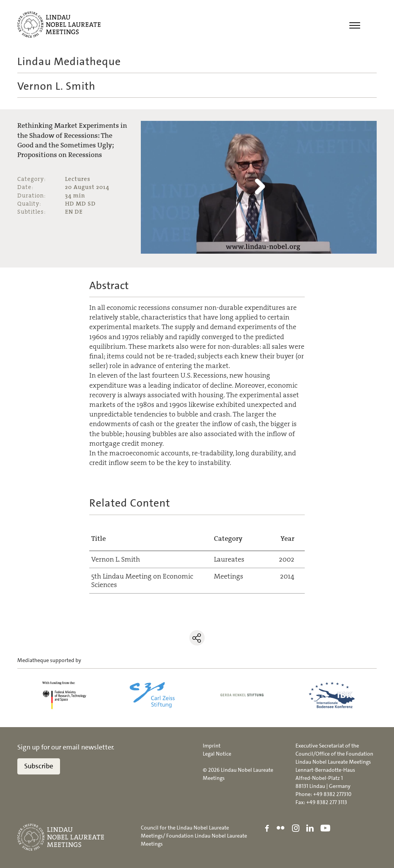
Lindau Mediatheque (69, 62)
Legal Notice (217, 754)
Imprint (212, 746)
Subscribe (39, 766)
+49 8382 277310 (332, 794)
